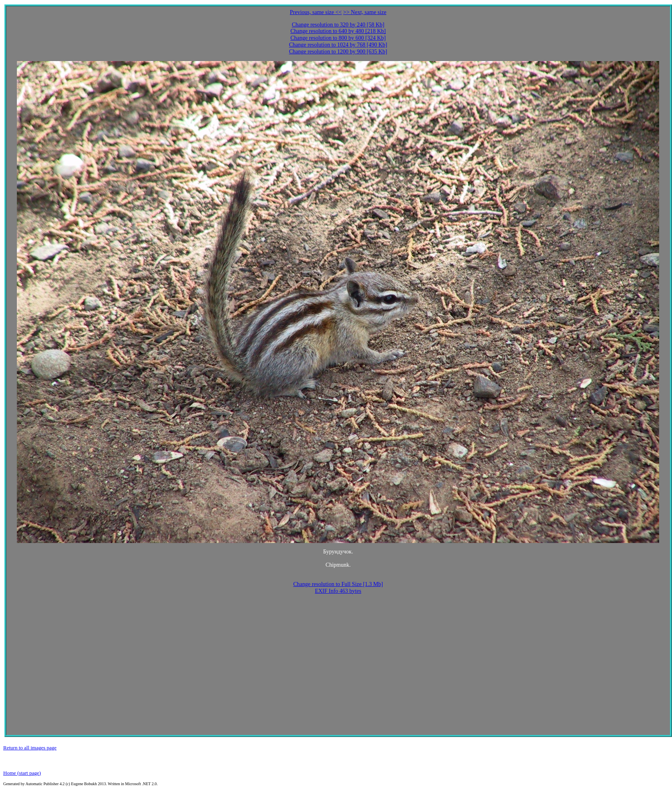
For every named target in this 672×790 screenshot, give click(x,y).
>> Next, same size (365, 12)
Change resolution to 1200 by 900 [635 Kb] (338, 52)
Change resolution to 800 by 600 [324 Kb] (338, 38)
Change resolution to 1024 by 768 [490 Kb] (338, 45)
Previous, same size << (316, 12)
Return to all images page (30, 748)
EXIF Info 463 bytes (338, 591)
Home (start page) (22, 773)
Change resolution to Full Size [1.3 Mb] (338, 584)
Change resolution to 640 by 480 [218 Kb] (338, 31)
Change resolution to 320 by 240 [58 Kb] (338, 25)
